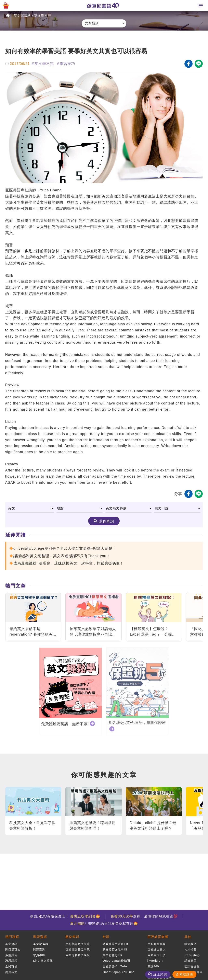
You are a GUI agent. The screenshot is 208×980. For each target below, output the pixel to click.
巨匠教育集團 (158, 937)
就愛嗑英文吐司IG (115, 949)
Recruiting (192, 955)
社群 (106, 937)
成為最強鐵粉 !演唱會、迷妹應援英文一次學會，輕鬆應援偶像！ (69, 563)
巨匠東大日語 (157, 955)
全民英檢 (11, 966)
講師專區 (191, 961)
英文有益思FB (112, 955)
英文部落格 (22, 16)
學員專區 (39, 955)
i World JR (155, 961)
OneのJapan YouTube (119, 972)
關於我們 (191, 944)
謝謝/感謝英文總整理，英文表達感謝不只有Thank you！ (62, 556)
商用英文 (11, 972)
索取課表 (186, 974)
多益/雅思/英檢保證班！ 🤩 (65, 916)
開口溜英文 (13, 949)
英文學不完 (43, 16)
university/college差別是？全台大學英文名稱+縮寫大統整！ (65, 548)
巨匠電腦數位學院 (78, 955)
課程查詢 (106, 521)
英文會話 (11, 944)
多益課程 (11, 955)
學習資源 (40, 937)
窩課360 (153, 966)
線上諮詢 (160, 974)
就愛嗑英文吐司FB (115, 944)
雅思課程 (11, 961)
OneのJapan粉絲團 (116, 961)
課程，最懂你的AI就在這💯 (144, 916)
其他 (188, 937)
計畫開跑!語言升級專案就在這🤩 (104, 924)
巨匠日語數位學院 (78, 949)
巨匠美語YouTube (115, 966)
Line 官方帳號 (43, 961)
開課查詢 (39, 949)
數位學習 (72, 937)
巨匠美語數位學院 (78, 944)
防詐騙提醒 (192, 966)
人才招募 (191, 949)
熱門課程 (12, 937)
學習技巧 (67, 64)
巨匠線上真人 (157, 949)
